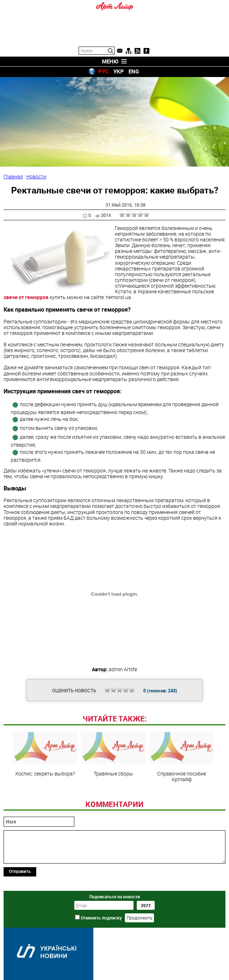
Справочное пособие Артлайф (182, 757)
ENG (134, 71)
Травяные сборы (113, 754)
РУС (104, 71)
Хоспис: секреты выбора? (45, 754)
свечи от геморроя (26, 297)
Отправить (20, 871)
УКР (119, 71)
